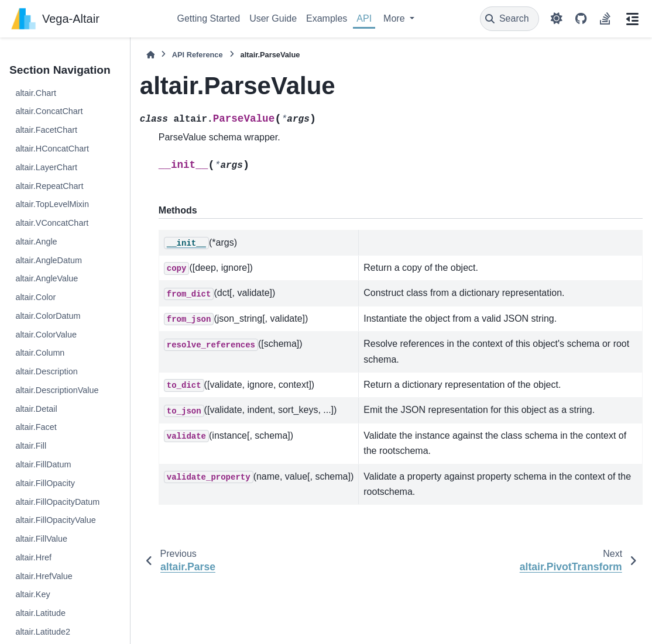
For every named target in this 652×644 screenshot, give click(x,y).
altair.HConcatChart (52, 149)
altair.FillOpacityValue (55, 520)
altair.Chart (36, 93)
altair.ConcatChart (49, 111)
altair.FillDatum (43, 464)
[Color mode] (557, 19)
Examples (327, 18)
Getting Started (209, 18)
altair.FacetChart (46, 130)
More (395, 18)
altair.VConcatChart (52, 223)
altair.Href (33, 557)
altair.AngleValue (47, 278)
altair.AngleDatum (49, 260)
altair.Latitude (40, 613)
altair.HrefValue (44, 576)
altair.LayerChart (46, 167)
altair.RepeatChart (49, 186)
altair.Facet (36, 427)
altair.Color (35, 297)
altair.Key (32, 594)
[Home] (150, 55)
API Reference (198, 55)
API (364, 18)
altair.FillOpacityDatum (57, 502)
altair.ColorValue (46, 335)
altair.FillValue (41, 539)
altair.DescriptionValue (57, 390)
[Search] (509, 19)
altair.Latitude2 (43, 632)
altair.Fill (31, 446)
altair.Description (46, 371)
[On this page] (632, 19)
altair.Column (40, 353)
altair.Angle (36, 242)
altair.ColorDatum (48, 316)
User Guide (273, 18)
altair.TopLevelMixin (52, 204)
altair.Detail (36, 409)
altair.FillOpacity (45, 483)
